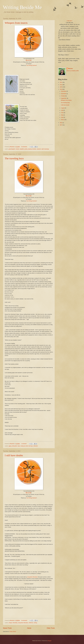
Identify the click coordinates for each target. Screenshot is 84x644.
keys (19, 446)
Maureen (71, 69)
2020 (61, 87)
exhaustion (15, 446)
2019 (61, 89)
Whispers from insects (16, 23)
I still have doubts (14, 455)
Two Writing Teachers (31, 65)
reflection (36, 446)
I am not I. (70, 21)
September (64, 98)
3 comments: (24, 147)
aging (10, 446)
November (64, 94)
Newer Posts (7, 628)
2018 (61, 123)
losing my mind (24, 446)
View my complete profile (73, 71)
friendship (15, 623)
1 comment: (24, 444)
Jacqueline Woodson (32, 577)
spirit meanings (45, 149)
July (62, 110)
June (62, 113)
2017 (61, 125)
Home (29, 628)
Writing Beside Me (22, 7)
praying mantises (32, 149)
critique (10, 623)
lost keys (31, 446)
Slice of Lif (28, 493)
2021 (61, 85)
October (63, 96)
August (63, 108)
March (63, 120)
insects (17, 149)
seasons (39, 149)
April (62, 117)
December (64, 91)
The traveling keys (14, 158)
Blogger (50, 641)
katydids (22, 149)
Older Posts (51, 628)
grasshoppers (12, 149)
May (62, 115)
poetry (26, 149)
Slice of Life (29, 60)
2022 (61, 82)
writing (35, 623)
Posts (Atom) (13, 632)
